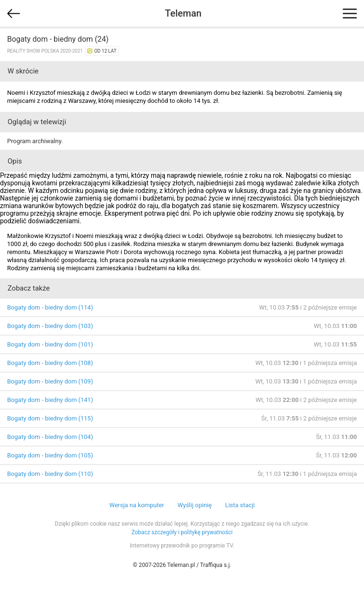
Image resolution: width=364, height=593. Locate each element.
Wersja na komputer (137, 505)
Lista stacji (240, 505)
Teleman (183, 13)
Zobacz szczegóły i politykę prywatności (182, 532)
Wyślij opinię (194, 505)
